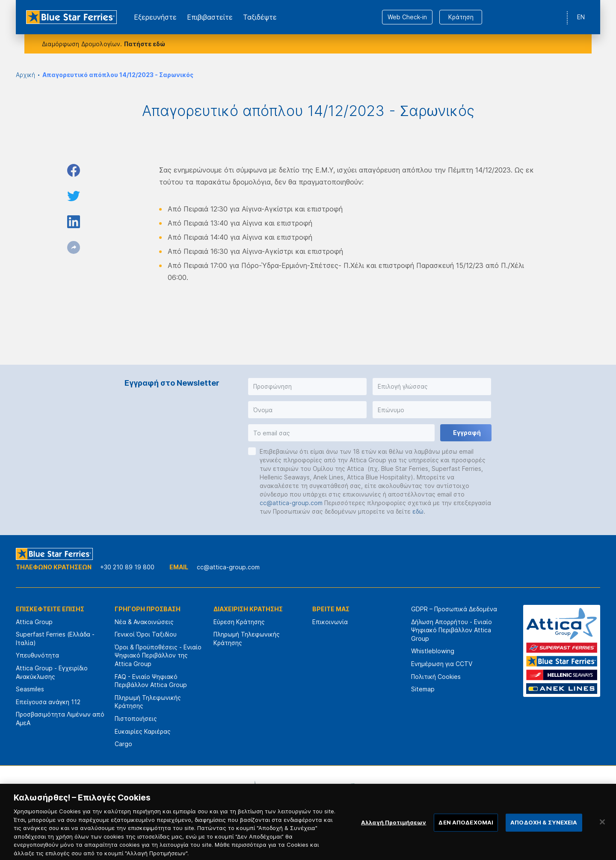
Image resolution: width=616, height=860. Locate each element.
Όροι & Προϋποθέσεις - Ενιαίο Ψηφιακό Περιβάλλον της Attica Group (158, 655)
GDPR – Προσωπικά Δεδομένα (454, 609)
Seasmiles (30, 689)
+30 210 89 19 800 (127, 567)
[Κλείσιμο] (602, 830)
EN (581, 17)
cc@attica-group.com (291, 503)
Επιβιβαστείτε (210, 17)
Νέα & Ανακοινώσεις (144, 622)
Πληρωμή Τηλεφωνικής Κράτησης (148, 702)
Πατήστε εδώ (145, 44)
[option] (214, 791)
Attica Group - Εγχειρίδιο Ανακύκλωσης (52, 672)
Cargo (123, 744)
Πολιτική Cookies (436, 677)
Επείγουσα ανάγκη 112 (48, 702)
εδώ (418, 511)
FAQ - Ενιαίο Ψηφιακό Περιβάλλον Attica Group (151, 681)
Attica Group (34, 622)
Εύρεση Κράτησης (239, 622)
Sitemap (423, 689)
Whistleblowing (433, 651)
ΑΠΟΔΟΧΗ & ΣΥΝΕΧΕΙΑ (544, 830)
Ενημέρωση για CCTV (442, 664)
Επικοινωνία (330, 622)
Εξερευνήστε (155, 17)
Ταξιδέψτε (260, 17)
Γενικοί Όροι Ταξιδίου (146, 634)
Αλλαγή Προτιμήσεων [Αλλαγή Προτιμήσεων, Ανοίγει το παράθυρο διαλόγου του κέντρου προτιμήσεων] (394, 830)
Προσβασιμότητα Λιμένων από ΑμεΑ (60, 719)
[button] (307, 387)
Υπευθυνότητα (37, 655)
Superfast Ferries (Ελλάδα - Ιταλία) (55, 638)
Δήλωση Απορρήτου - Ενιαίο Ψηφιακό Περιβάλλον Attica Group (452, 630)
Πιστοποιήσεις (136, 719)
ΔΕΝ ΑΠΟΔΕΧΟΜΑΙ (466, 830)
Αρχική (25, 75)
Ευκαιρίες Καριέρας (143, 731)
